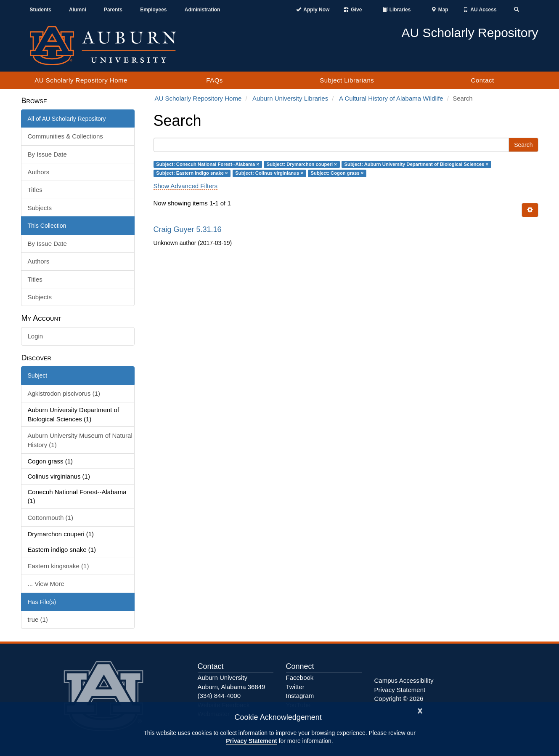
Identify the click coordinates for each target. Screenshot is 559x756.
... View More (46, 584)
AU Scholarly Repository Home (81, 80)
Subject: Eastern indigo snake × (192, 173)
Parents (113, 10)
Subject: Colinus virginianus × (269, 173)
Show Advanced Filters (186, 186)
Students (41, 10)
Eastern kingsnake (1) (58, 566)
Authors (39, 172)
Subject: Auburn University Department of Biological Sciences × (416, 164)
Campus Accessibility (404, 680)
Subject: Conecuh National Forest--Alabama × (208, 164)
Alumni (78, 10)
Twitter (295, 687)
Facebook (300, 677)
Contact (483, 80)
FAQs (215, 80)
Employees (153, 10)
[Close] (420, 710)
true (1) (38, 619)
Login (36, 336)
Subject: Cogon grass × (337, 173)
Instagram (300, 696)
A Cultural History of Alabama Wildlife (391, 98)
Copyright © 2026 (399, 699)
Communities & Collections (65, 136)
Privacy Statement (251, 741)
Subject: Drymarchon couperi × (302, 164)
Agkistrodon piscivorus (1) (64, 393)
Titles (35, 190)
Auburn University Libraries (290, 98)
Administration (203, 10)
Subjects (40, 208)
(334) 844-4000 (219, 696)
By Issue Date (47, 154)
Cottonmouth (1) (50, 518)
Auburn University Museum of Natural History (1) (80, 440)
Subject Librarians (347, 80)
